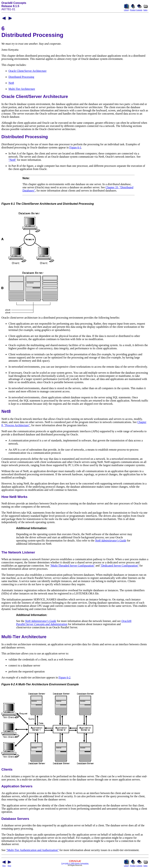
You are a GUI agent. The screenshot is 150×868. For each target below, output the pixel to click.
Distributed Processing (21, 77)
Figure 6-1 (75, 147)
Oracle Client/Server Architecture (27, 71)
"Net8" (12, 160)
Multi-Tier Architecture (22, 89)
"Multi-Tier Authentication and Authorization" (32, 850)
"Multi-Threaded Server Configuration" (72, 566)
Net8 (11, 83)
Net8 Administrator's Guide (111, 541)
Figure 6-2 (64, 677)
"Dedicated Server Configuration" (120, 566)
